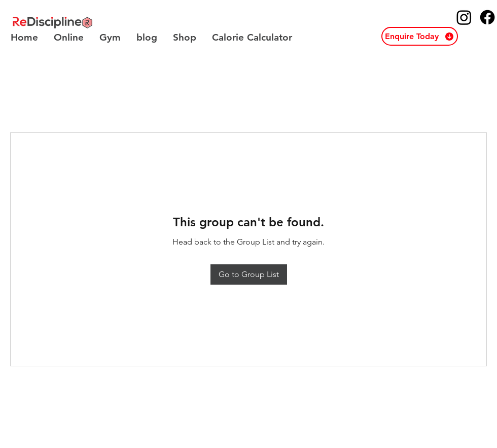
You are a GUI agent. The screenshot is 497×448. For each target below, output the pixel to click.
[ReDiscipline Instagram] (464, 17)
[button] (420, 36)
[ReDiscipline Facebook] (487, 17)
